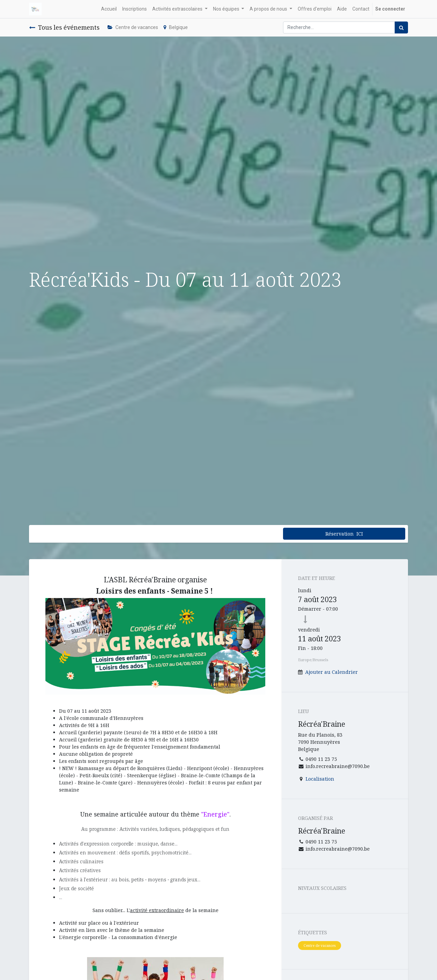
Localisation (320, 779)
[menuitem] (109, 9)
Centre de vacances (133, 27)
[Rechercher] (401, 27)
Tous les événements (64, 27)
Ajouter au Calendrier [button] (332, 672)
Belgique (176, 27)
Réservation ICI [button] (344, 534)
